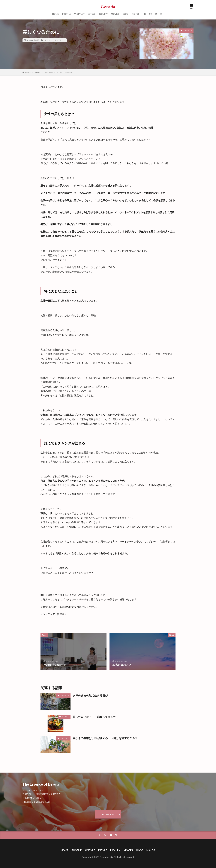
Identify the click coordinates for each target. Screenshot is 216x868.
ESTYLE (91, 14)
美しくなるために (67, 72)
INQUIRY (103, 14)
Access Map (108, 814)
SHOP (136, 14)
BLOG (126, 14)
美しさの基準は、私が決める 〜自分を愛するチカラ (105, 738)
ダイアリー (59, 40)
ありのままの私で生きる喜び (90, 695)
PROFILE (67, 14)
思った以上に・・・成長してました (94, 717)
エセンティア (48, 40)
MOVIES (115, 14)
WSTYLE (79, 14)
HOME (55, 14)
